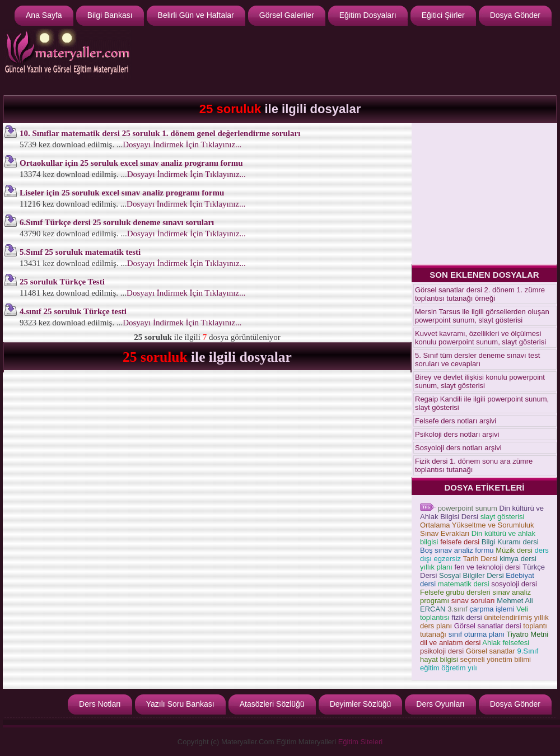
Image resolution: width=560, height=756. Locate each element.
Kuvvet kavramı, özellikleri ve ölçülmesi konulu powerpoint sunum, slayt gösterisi (480, 338)
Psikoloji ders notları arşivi (457, 434)
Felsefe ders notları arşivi (456, 421)
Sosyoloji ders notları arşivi (458, 448)
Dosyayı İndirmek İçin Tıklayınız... (182, 144)
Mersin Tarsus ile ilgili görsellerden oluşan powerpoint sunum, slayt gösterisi (482, 316)
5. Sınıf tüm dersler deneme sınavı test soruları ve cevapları (477, 360)
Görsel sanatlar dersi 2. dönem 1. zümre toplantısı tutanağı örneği (480, 294)
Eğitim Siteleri (360, 742)
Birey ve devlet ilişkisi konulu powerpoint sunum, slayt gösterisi (480, 381)
